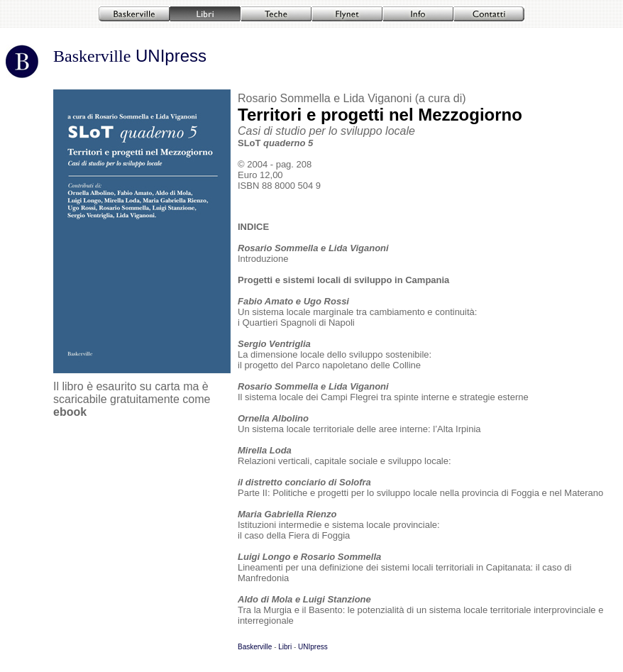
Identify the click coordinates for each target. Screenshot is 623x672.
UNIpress (169, 56)
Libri (285, 647)
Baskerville (92, 56)
